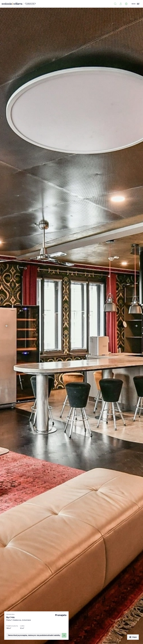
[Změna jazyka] (126, 4)
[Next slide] (136, 326)
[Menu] (136, 4)
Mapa (133, 637)
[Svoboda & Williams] (19, 4)
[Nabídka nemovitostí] (115, 4)
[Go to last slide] (7, 326)
